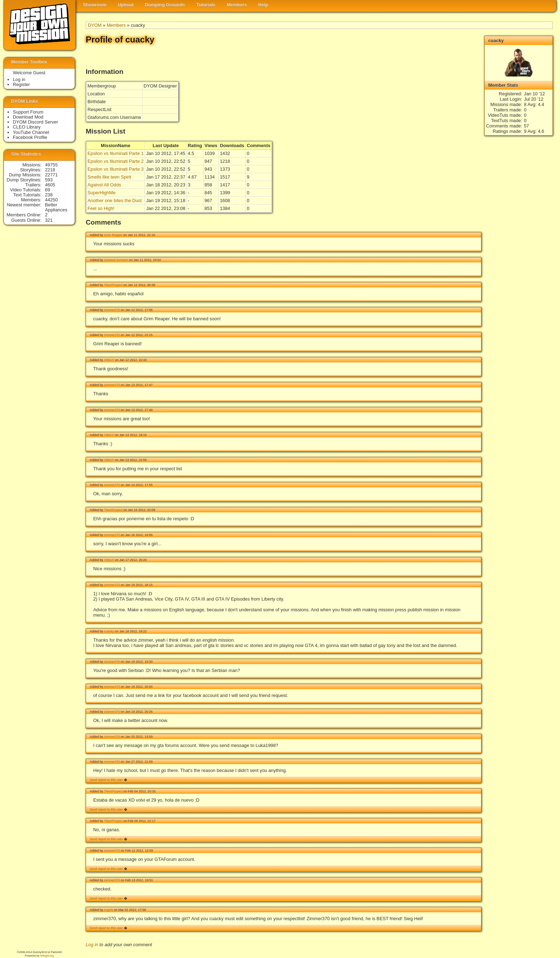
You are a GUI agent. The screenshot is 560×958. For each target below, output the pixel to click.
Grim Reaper (113, 235)
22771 (51, 175)
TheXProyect (113, 285)
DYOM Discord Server (36, 122)
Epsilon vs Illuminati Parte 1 (116, 153)
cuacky (109, 631)
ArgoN (108, 910)
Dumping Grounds (165, 5)
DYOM (95, 25)
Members (237, 5)
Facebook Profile (30, 137)
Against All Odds (104, 185)
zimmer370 (112, 310)
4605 (50, 185)
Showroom (95, 5)
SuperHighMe (101, 193)
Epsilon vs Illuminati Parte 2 (116, 161)
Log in (92, 945)
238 (49, 195)
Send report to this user (106, 780)
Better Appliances (56, 207)
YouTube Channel (31, 132)
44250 (51, 200)
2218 (50, 170)
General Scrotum (116, 260)
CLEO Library (27, 127)
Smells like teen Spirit (109, 177)
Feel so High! (101, 208)
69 (47, 190)
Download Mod (28, 117)
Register (21, 84)
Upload (126, 5)
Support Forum (28, 112)
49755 (51, 165)
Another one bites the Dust (115, 200)
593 (49, 180)
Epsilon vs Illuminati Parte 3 (116, 169)
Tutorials (206, 5)
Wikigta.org (47, 956)
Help (263, 5)
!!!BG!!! (109, 360)
